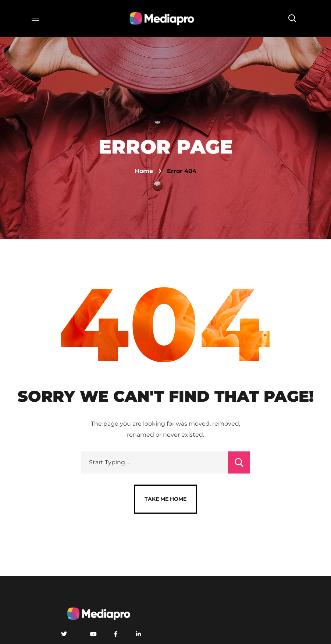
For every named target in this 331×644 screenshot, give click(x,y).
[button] (292, 18)
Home (144, 171)
